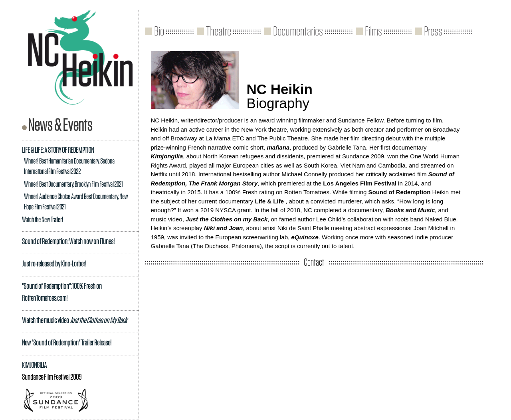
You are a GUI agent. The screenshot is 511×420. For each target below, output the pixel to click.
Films (373, 32)
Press (433, 32)
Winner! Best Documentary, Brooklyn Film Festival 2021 (73, 185)
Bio (159, 32)
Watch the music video (74, 321)
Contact (314, 263)
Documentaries (298, 32)
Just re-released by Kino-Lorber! (54, 264)
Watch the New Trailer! (43, 220)
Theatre (219, 32)
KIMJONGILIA (34, 365)
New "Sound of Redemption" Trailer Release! (67, 343)
